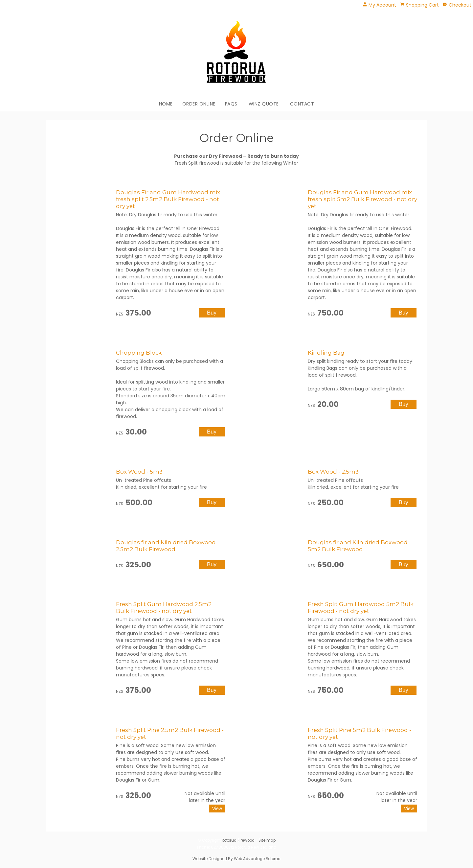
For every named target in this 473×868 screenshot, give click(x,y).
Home (166, 104)
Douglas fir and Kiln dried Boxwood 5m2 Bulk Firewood (358, 546)
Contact (302, 104)
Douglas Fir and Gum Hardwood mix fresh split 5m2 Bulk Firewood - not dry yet (362, 199)
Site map (267, 840)
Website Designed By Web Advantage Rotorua (236, 859)
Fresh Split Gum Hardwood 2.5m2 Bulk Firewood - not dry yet (164, 608)
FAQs (231, 104)
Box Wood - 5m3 (139, 472)
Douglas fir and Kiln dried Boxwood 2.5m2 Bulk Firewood (166, 546)
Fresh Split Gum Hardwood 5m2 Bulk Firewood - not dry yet (361, 608)
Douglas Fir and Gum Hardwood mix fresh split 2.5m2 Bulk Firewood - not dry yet (168, 199)
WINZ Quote (264, 104)
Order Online (199, 104)
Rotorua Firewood (238, 840)
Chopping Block (139, 353)
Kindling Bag (326, 353)
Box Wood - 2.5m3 (333, 472)
